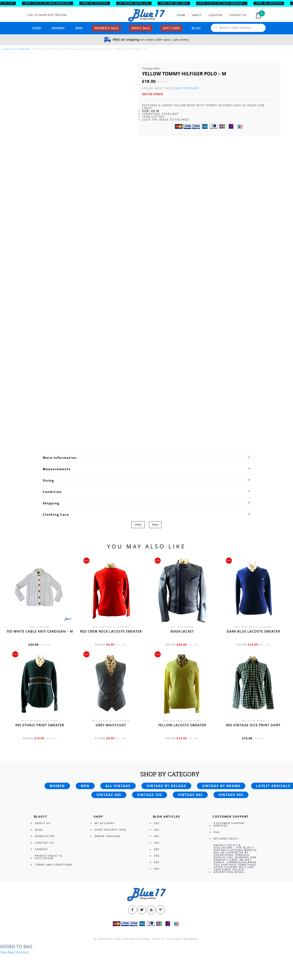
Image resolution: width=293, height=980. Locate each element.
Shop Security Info (110, 830)
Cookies (42, 849)
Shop (37, 28)
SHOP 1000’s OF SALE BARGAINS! (51, 3)
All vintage (118, 786)
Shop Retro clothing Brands (62, 49)
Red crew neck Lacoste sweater (111, 631)
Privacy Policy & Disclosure (49, 857)
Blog (196, 28)
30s (157, 830)
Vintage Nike (92, 49)
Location (215, 15)
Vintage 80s (190, 795)
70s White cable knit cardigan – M (40, 631)
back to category (16, 49)
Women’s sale (106, 28)
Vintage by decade (166, 786)
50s (157, 843)
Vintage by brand (221, 786)
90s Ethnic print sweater (40, 725)
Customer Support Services (229, 824)
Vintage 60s (109, 795)
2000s (138, 525)
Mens (155, 525)
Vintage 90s (231, 795)
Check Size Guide (186, 88)
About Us (43, 823)
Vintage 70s (150, 795)
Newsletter (45, 836)
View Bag (7, 952)
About (197, 15)
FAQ (217, 832)
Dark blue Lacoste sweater (253, 631)
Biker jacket (182, 631)
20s (157, 823)
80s (157, 862)
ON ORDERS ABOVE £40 (137, 3)
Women (58, 28)
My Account (105, 823)
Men (79, 28)
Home (181, 15)
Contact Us (238, 15)
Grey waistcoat (111, 725)
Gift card (172, 28)
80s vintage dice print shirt (253, 725)
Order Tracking (108, 836)
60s (157, 849)
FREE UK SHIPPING (98, 3)
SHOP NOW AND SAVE (177, 3)
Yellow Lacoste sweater (182, 725)
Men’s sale (141, 28)
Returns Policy (226, 839)
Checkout (22, 952)
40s (157, 836)
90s (157, 869)
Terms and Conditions (54, 865)
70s (157, 856)
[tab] (147, 458)
